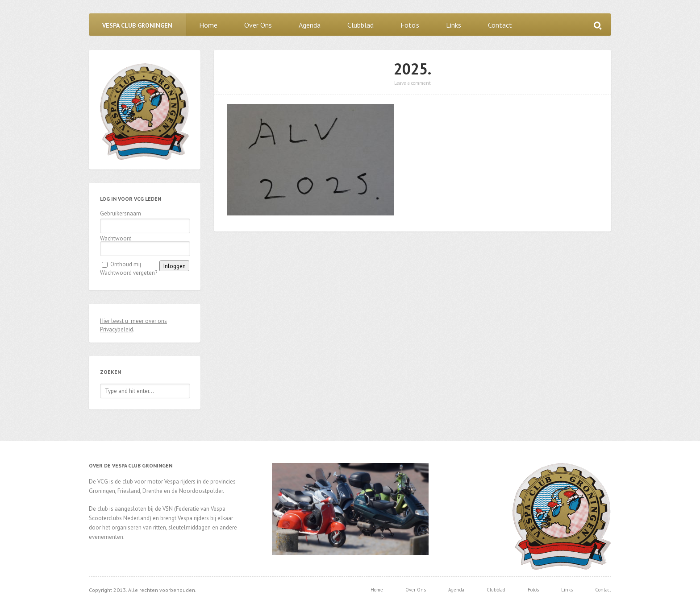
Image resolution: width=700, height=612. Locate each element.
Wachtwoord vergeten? (129, 273)
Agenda (310, 25)
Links (454, 25)
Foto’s (410, 25)
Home (208, 25)
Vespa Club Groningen (137, 25)
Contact (500, 25)
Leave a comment (412, 83)
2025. (412, 69)
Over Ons (258, 25)
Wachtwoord (116, 238)
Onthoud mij (126, 264)
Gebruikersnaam (121, 213)
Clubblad (360, 25)
